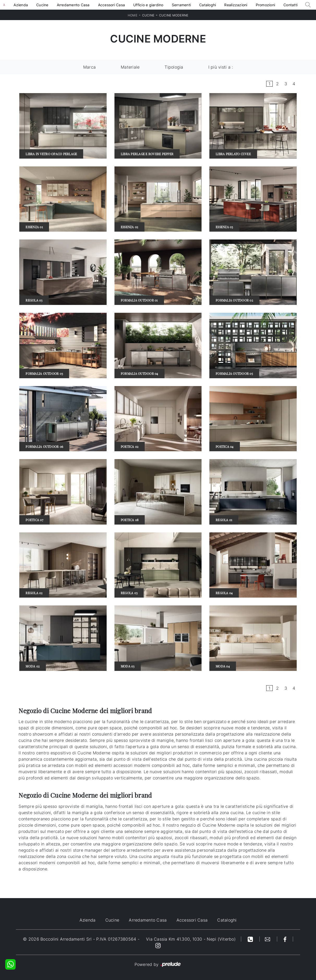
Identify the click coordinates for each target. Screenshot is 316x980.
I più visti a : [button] (221, 67)
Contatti (290, 5)
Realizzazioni (236, 5)
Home (133, 15)
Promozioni (266, 5)
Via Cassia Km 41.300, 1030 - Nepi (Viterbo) (191, 939)
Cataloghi (208, 5)
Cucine (42, 5)
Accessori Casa (112, 5)
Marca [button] (89, 67)
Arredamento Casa (73, 5)
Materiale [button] (130, 67)
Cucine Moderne (174, 15)
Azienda (21, 5)
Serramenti (181, 5)
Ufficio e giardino (148, 5)
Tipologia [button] (174, 67)
